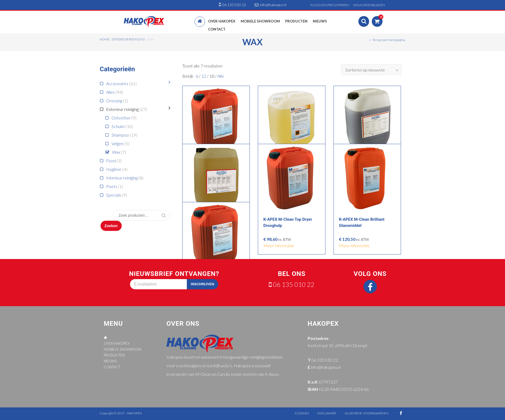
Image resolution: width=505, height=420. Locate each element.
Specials (114, 195)
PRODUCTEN (114, 355)
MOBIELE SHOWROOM (122, 349)
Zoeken (111, 226)
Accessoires (117, 83)
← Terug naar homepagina (387, 40)
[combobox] (371, 70)
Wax (116, 152)
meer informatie (279, 245)
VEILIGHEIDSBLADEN (369, 5)
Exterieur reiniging (128, 39)
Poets (112, 186)
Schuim (118, 126)
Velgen (118, 143)
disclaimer (327, 413)
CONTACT (112, 367)
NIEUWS (110, 361)
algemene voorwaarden (367, 413)
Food (111, 161)
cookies (302, 413)
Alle (221, 76)
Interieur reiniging (122, 178)
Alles (110, 92)
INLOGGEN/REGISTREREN (330, 5)
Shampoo (120, 135)
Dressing (114, 101)
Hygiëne (114, 169)
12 (204, 76)
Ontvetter (121, 118)
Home (105, 39)
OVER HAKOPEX (117, 343)
